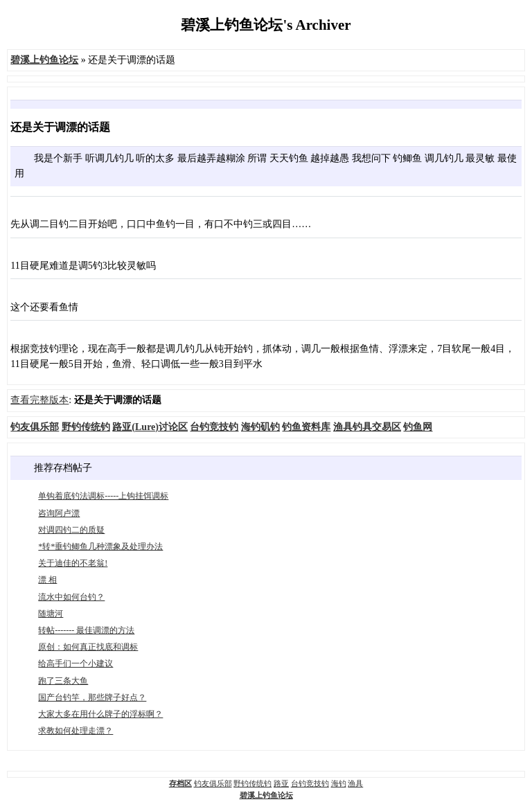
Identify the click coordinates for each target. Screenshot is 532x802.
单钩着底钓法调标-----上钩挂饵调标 (103, 496)
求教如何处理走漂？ (76, 731)
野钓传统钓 (252, 783)
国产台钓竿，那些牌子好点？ (92, 697)
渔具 (355, 783)
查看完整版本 (39, 400)
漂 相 (47, 580)
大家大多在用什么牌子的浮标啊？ (100, 714)
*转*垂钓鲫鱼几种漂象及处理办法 (100, 546)
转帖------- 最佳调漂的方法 (86, 630)
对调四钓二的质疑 (71, 530)
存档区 (180, 783)
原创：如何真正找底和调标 (88, 647)
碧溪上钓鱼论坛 (266, 795)
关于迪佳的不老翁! (73, 563)
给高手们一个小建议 (76, 663)
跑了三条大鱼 (63, 681)
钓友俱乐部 (213, 783)
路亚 (281, 783)
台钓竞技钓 (310, 783)
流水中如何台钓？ (71, 597)
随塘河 (51, 614)
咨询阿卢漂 (59, 513)
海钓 (339, 783)
